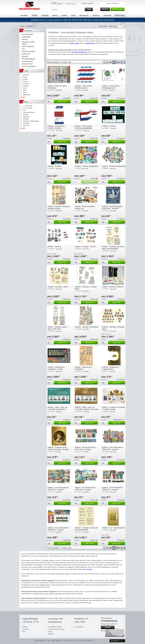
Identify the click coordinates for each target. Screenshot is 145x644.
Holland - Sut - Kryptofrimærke (113, 528)
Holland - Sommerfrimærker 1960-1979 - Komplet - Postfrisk (58, 490)
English (60, 3)
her (90, 603)
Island (25, 88)
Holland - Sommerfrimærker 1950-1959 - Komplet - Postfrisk (112, 449)
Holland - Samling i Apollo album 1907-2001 (57, 328)
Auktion (64, 15)
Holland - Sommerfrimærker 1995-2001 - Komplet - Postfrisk (58, 530)
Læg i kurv (64, 102)
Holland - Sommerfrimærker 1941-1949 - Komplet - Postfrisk (85, 449)
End (124, 62)
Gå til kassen (118, 9)
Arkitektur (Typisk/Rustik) (31, 121)
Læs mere (104, 631)
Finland (25, 81)
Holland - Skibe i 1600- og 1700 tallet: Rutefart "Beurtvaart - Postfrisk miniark (87, 409)
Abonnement (84, 15)
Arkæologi (26, 123)
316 (118, 62)
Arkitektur (26, 119)
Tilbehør (35, 15)
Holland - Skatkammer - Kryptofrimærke (111, 368)
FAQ (24, 632)
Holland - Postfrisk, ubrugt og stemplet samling (59, 207)
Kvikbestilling (120, 15)
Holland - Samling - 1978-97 (85, 247)
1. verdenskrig (27, 106)
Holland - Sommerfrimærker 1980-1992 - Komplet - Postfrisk (85, 490)
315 (114, 62)
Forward (121, 62)
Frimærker (24, 15)
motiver (77, 43)
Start (104, 62)
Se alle (23, 97)
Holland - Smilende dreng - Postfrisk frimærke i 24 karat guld (58, 449)
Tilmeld (109, 627)
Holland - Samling (54, 247)
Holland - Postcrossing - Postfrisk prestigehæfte (84, 127)
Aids (24, 110)
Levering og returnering (56, 629)
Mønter (55, 15)
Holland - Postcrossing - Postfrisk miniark (84, 87)
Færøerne (26, 84)
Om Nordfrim (79, 627)
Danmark (26, 75)
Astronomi (26, 126)
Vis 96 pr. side (66, 62)
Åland (25, 90)
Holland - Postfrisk (109, 126)
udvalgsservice (90, 43)
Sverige (25, 79)
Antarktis (26, 114)
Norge (25, 77)
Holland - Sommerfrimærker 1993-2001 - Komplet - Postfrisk (112, 490)
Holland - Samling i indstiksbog (86, 327)
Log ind (84, 3)
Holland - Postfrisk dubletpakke (86, 166)
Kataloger (45, 15)
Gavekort (25, 629)
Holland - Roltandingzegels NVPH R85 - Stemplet (112, 207)
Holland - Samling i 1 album (58, 287)
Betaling (51, 634)
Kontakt (90, 3)
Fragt (50, 632)
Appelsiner (26, 117)
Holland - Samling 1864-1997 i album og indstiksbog (113, 248)
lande (72, 43)
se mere (90, 569)
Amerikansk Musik (29, 112)
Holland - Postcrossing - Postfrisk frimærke (57, 127)
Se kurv (106, 9)
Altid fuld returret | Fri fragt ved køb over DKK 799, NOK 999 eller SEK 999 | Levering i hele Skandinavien (72, 20)
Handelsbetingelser (55, 627)
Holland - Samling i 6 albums (113, 287)
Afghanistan (27, 95)
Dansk (54, 3)
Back (107, 62)
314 (110, 62)
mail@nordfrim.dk (87, 641)
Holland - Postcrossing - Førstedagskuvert (111, 87)
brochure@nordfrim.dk (79, 52)
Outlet (73, 15)
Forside (22, 26)
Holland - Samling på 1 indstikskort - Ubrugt (56, 368)
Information (108, 15)
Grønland (26, 86)
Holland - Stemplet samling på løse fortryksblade (86, 529)
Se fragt (50, 98)
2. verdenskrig (27, 108)
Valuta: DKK (71, 4)
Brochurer (96, 15)
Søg (90, 9)
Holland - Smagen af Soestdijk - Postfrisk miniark (113, 408)
